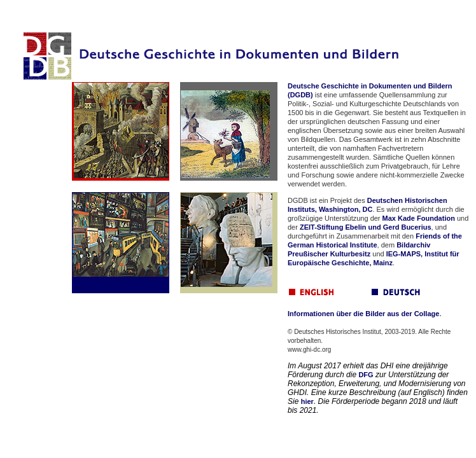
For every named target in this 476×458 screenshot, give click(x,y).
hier (307, 401)
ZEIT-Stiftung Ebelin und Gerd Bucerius (366, 227)
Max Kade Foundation (419, 218)
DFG (366, 375)
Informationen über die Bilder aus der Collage (363, 314)
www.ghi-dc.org (309, 350)
